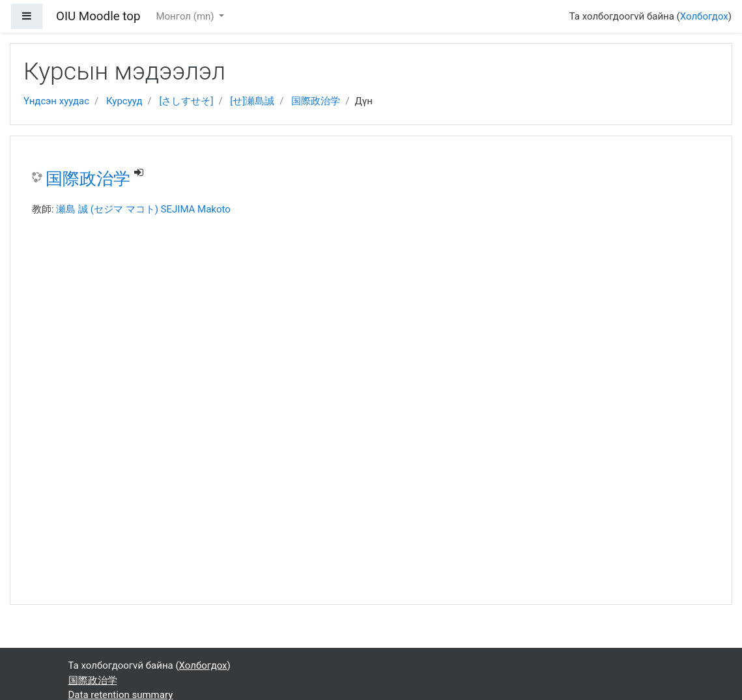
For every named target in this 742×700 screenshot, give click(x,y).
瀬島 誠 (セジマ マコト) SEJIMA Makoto (143, 209)
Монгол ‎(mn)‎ (186, 16)
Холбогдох (704, 16)
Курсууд (124, 101)
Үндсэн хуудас (56, 101)
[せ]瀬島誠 (252, 101)
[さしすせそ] (186, 101)
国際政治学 (316, 101)
